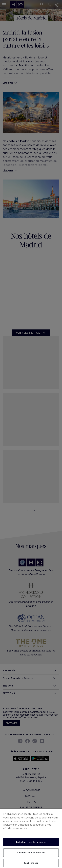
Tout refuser (31, 863)
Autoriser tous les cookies (31, 842)
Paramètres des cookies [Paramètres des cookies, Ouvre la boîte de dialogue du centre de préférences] (31, 853)
